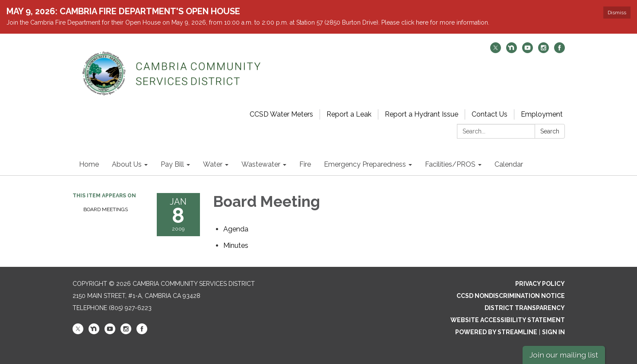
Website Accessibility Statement (508, 320)
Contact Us (490, 114)
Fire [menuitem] (305, 164)
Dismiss (617, 13)
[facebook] (559, 51)
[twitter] (496, 51)
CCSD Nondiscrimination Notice (511, 296)
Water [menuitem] (213, 164)
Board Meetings (106, 209)
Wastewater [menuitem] (261, 164)
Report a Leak (349, 114)
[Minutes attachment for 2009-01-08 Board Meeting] (236, 245)
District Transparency (525, 308)
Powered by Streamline (496, 332)
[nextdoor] (512, 51)
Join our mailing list (564, 355)
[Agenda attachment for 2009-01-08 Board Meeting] (236, 229)
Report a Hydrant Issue (421, 114)
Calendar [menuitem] (509, 164)
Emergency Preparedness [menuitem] (365, 164)
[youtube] (528, 51)
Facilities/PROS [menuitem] (450, 164)
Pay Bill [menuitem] (172, 164)
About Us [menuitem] (127, 164)
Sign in (553, 332)
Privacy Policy (540, 284)
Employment (542, 114)
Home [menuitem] (89, 164)
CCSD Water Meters (281, 114)
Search (550, 131)
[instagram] (544, 51)
